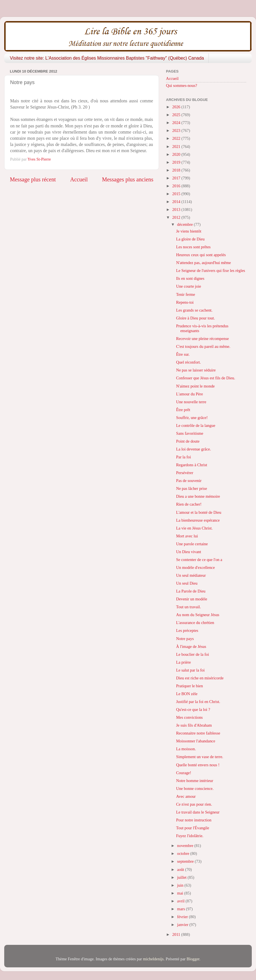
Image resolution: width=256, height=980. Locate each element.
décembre (186, 224)
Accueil (79, 179)
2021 (177, 147)
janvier (183, 925)
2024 (177, 123)
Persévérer (185, 473)
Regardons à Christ (192, 465)
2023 (177, 130)
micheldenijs (153, 959)
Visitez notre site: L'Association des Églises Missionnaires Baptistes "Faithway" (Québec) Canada (107, 58)
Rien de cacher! (189, 504)
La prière (183, 662)
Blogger (193, 959)
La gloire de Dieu (190, 239)
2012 (177, 217)
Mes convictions (189, 717)
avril (181, 901)
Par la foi (184, 457)
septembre (186, 861)
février (183, 917)
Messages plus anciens (128, 179)
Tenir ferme (186, 294)
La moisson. (186, 749)
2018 (177, 170)
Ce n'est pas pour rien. (194, 804)
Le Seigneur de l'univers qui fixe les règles (211, 271)
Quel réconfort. (188, 362)
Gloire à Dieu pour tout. (196, 318)
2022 (177, 138)
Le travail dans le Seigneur (198, 812)
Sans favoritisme (190, 433)
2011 (177, 934)
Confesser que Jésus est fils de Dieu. (206, 378)
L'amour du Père (189, 394)
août (181, 869)
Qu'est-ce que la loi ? (193, 709)
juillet (182, 877)
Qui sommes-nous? (182, 85)
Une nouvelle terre (191, 402)
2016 (177, 186)
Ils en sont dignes (190, 278)
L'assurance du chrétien (195, 623)
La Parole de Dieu (191, 591)
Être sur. (183, 354)
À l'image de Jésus (191, 646)
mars (182, 909)
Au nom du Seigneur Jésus (198, 615)
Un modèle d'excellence (196, 567)
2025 (177, 115)
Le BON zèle (187, 694)
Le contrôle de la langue (196, 425)
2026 (177, 107)
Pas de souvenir (189, 481)
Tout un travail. (188, 607)
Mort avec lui (187, 536)
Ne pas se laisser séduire (196, 370)
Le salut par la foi (190, 670)
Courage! (184, 773)
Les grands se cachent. (194, 310)
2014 (177, 202)
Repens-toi (185, 302)
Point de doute (188, 441)
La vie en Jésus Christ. (194, 528)
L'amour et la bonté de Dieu (199, 512)
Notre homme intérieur (195, 781)
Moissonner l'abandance (196, 741)
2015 (177, 194)
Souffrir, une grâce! (192, 418)
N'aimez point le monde (195, 386)
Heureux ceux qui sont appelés (201, 255)
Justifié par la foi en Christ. (198, 702)
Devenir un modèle (192, 599)
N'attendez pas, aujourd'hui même (204, 263)
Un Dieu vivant (189, 552)
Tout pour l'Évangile (193, 828)
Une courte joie (189, 286)
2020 (177, 154)
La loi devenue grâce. (194, 449)
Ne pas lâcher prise (192, 488)
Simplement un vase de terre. (200, 757)
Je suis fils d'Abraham (194, 725)
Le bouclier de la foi (193, 654)
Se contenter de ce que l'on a (199, 560)
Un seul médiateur (191, 575)
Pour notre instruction (194, 820)
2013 (177, 209)
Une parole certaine (192, 544)
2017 (177, 178)
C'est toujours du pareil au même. (203, 346)
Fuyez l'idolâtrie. (190, 836)
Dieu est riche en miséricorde (200, 678)
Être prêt (183, 410)
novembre (186, 846)
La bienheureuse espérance (198, 520)
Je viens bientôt (189, 231)
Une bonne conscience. (195, 788)
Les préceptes (187, 630)
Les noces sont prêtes (193, 247)
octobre (184, 853)
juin (181, 885)
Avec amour (186, 796)
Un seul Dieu (187, 583)
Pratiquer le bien (189, 686)
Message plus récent (33, 179)
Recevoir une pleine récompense (202, 339)
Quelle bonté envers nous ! (198, 765)
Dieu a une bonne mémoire (198, 496)
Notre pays (185, 639)
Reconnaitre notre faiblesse (198, 733)
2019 (177, 162)
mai (181, 893)
